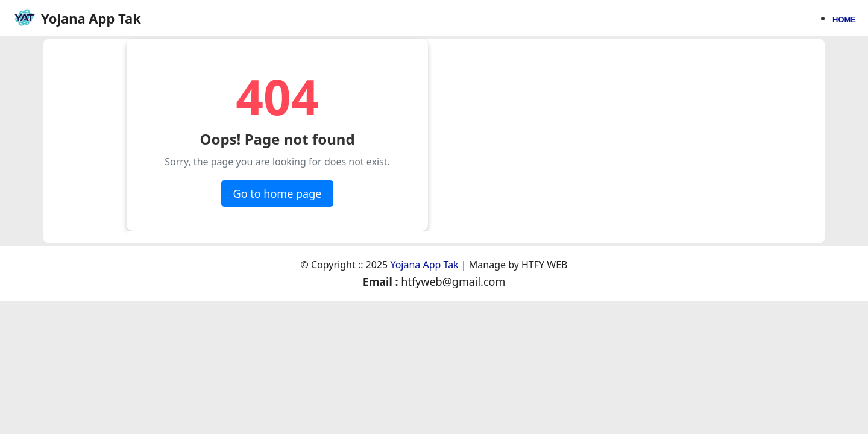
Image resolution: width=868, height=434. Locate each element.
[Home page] (77, 18)
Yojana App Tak (424, 265)
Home (844, 19)
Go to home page (278, 193)
